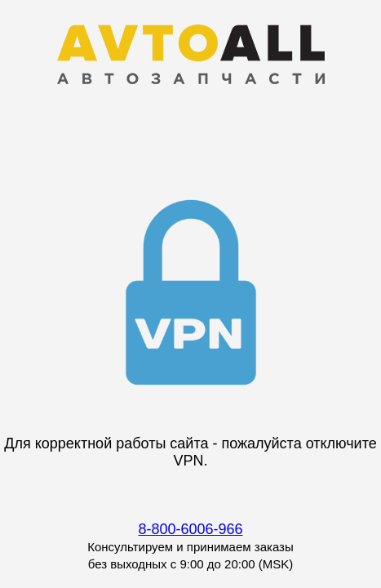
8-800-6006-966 (190, 529)
